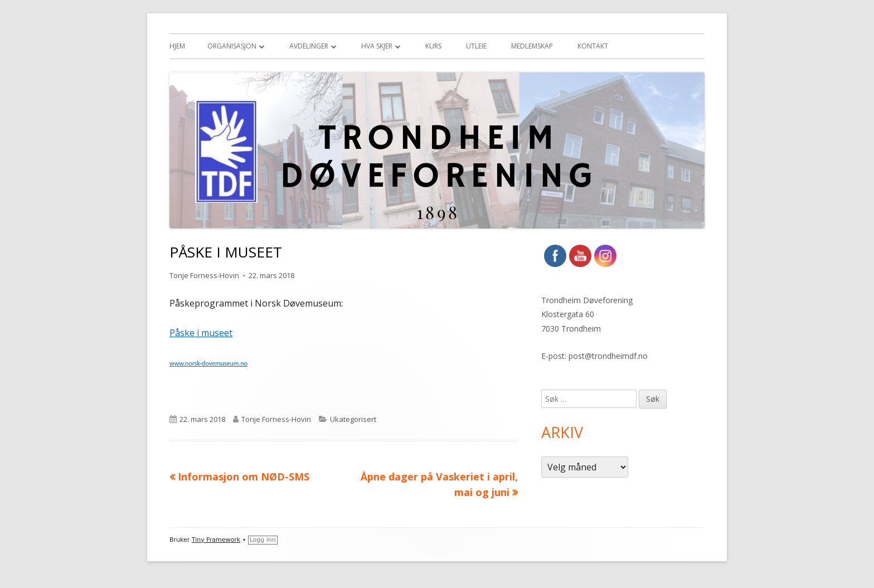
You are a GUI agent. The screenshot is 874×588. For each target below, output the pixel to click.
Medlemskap (532, 46)
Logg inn (263, 540)
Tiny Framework (216, 540)
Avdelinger (309, 46)
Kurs (433, 46)
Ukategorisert (353, 419)
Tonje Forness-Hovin (204, 275)
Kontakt (593, 46)
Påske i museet (201, 333)
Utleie (476, 46)
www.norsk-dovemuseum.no (208, 363)
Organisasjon (232, 46)
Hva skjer (377, 46)
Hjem (177, 46)
